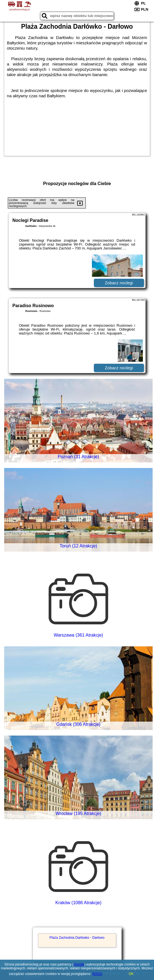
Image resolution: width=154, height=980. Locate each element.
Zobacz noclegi (119, 283)
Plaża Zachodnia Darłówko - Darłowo (77, 938)
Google (79, 964)
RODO (97, 974)
